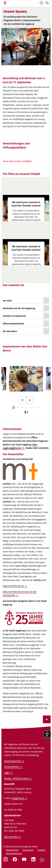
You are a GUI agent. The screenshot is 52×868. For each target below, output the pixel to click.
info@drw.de (18, 798)
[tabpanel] (26, 379)
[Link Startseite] (5, 3)
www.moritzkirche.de (13, 586)
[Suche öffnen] (42, 3)
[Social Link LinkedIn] (34, 861)
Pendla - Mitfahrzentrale (16, 778)
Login (7, 773)
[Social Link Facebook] (15, 861)
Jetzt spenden (11, 837)
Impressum (28, 850)
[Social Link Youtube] (25, 861)
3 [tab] (22, 408)
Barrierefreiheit (14, 854)
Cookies (41, 850)
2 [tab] (18, 408)
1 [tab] (14, 408)
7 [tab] (39, 408)
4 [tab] (26, 408)
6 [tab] (34, 408)
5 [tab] (30, 408)
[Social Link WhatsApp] (43, 861)
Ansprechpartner (13, 761)
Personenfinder (12, 767)
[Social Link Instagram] (6, 861)
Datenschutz (12, 850)
